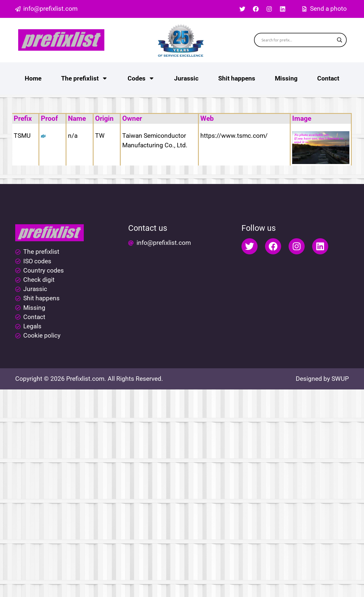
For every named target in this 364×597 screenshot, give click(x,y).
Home (33, 78)
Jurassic (186, 78)
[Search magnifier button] (340, 40)
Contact (328, 78)
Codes (141, 78)
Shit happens (237, 78)
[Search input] (298, 40)
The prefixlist (85, 78)
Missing (286, 78)
